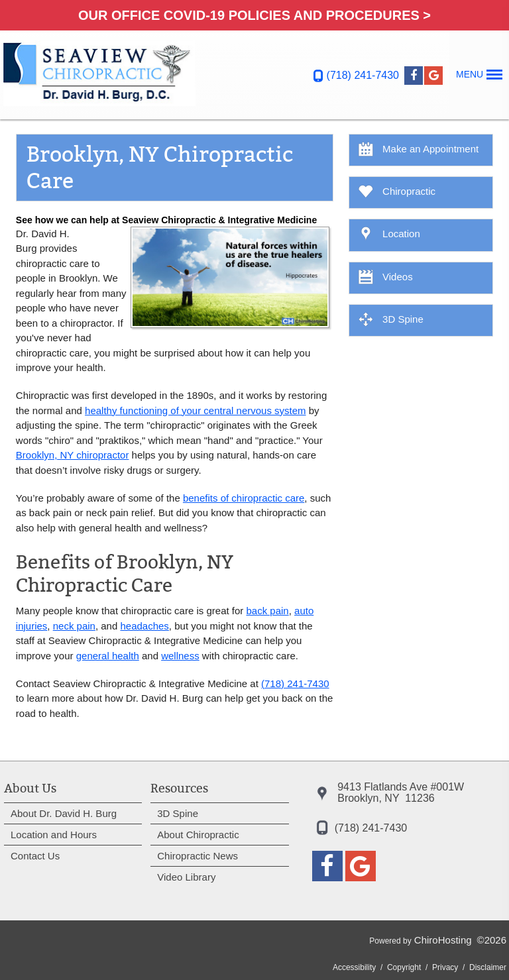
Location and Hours (54, 835)
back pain (268, 611)
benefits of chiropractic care (244, 498)
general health (108, 656)
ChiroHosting (443, 940)
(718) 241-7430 (363, 75)
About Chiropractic (198, 835)
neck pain (74, 626)
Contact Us (35, 856)
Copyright (404, 967)
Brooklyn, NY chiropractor (73, 455)
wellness (180, 656)
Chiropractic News (198, 856)
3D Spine (178, 813)
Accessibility (354, 967)
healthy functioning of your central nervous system (196, 410)
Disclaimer (488, 967)
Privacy (445, 967)
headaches (144, 626)
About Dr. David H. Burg (64, 813)
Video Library (186, 877)
